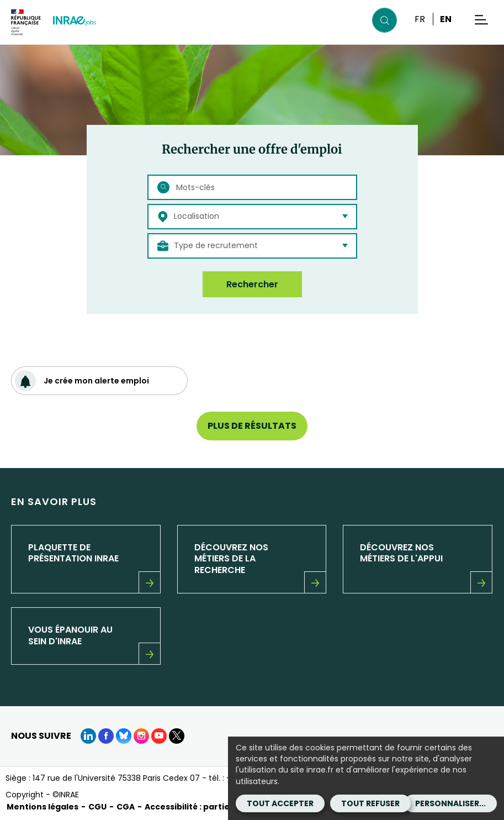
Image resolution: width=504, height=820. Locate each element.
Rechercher (252, 284)
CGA (126, 807)
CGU (97, 807)
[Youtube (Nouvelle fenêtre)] (159, 736)
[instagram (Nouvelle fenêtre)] (141, 736)
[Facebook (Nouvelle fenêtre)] (106, 736)
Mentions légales (43, 807)
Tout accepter (280, 803)
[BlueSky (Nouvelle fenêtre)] (124, 736)
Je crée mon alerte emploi (82, 381)
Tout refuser (370, 803)
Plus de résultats (252, 426)
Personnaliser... (450, 803)
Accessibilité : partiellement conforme (226, 807)
